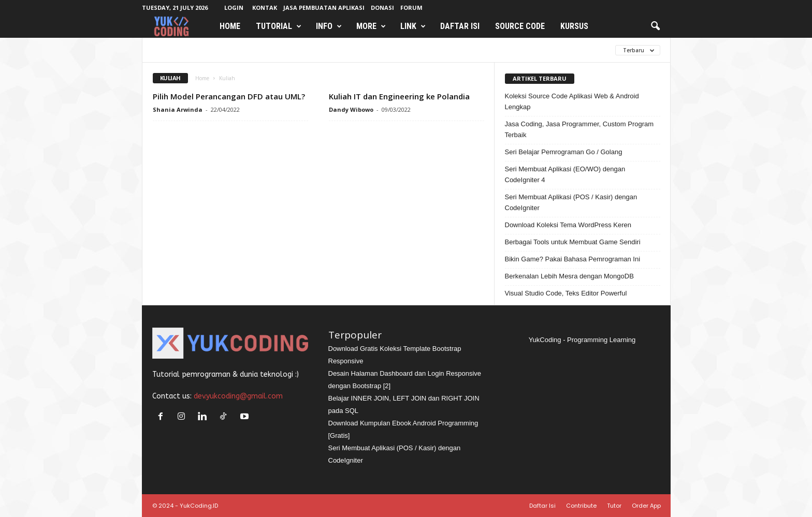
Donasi (382, 8)
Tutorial (279, 26)
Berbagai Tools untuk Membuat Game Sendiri (573, 242)
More (371, 26)
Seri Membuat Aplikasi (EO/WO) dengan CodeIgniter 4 (565, 174)
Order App (646, 506)
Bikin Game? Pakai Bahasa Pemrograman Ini (573, 259)
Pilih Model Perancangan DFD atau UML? (229, 96)
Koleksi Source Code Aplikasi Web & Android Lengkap (572, 101)
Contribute (581, 506)
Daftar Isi (460, 26)
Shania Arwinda (178, 109)
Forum (411, 8)
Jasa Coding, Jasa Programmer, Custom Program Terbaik (579, 129)
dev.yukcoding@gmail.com (238, 396)
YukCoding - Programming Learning (582, 340)
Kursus (574, 26)
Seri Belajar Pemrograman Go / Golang (564, 152)
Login (234, 8)
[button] (655, 26)
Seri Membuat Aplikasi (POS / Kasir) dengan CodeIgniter (571, 202)
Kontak (265, 8)
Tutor (614, 506)
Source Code (520, 26)
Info (329, 26)
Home (230, 26)
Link (413, 26)
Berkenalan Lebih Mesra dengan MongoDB (569, 276)
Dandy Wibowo (351, 109)
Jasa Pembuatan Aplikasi (324, 8)
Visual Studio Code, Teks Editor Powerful (566, 293)
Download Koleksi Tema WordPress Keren (568, 225)
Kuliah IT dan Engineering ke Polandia (399, 96)
